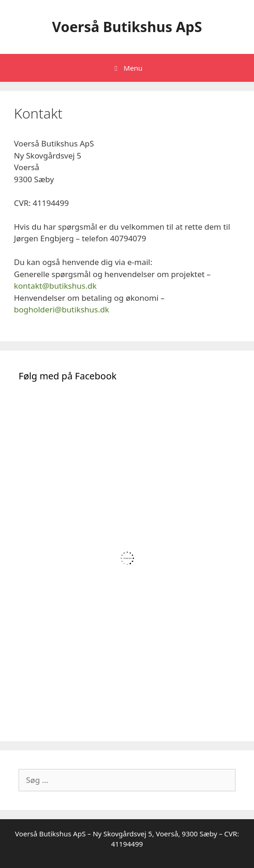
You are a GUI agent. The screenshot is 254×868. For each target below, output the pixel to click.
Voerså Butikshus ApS (127, 27)
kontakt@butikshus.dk (55, 286)
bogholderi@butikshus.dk (62, 309)
